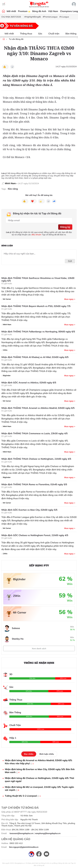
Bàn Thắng (15, 712)
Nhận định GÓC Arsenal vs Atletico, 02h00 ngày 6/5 (29, 383)
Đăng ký (65, 227)
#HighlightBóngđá (33, 17)
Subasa (16, 628)
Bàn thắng (69, 34)
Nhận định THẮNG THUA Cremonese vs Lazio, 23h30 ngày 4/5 (34, 433)
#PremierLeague (50, 17)
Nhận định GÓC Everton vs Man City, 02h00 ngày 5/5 (29, 510)
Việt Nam (53, 11)
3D (11, 674)
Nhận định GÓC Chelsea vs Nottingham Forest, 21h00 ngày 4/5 (35, 535)
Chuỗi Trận (15, 725)
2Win (17, 596)
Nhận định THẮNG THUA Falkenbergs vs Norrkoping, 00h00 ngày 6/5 (38, 332)
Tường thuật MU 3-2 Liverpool (23, 796)
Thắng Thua (16, 700)
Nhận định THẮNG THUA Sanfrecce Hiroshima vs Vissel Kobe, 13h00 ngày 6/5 (38, 279)
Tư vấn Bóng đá (16, 39)
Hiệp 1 (13, 738)
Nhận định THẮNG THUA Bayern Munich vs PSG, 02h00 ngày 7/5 (36, 306)
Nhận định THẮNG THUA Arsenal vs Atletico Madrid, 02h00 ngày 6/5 (38, 408)
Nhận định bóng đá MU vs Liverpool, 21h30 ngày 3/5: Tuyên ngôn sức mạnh (39, 789)
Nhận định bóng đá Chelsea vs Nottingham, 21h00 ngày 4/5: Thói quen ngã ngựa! (39, 780)
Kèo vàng (13, 189)
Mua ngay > (70, 299)
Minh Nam (10, 183)
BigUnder (19, 579)
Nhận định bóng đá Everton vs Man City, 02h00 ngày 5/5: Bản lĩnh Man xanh (40, 771)
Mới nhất (11, 11)
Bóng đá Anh (39, 11)
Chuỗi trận (52, 34)
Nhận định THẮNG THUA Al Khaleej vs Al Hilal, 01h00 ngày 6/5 (35, 357)
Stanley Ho (18, 639)
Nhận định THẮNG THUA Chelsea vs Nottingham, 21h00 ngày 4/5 (36, 459)
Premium (24, 11)
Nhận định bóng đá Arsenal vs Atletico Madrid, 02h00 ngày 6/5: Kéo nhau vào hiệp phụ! (39, 762)
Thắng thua (24, 34)
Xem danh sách (39, 649)
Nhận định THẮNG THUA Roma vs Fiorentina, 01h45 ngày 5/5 (34, 484)
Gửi (70, 261)
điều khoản (36, 235)
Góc (39, 34)
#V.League (64, 17)
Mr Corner (20, 612)
